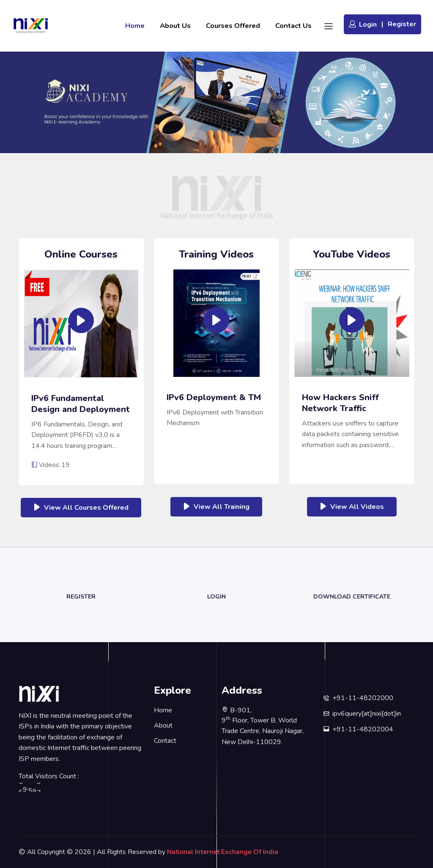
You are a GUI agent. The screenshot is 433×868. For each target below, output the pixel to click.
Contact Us (293, 26)
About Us (175, 26)
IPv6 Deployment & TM (214, 398)
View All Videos (352, 507)
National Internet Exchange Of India (223, 852)
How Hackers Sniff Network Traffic (340, 403)
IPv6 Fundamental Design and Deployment (81, 404)
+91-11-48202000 (363, 698)
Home (135, 26)
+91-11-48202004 (363, 729)
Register (402, 24)
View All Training (216, 507)
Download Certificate (352, 597)
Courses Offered (233, 26)
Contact (165, 741)
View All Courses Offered (81, 507)
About (163, 725)
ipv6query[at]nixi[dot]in (367, 714)
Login (363, 25)
